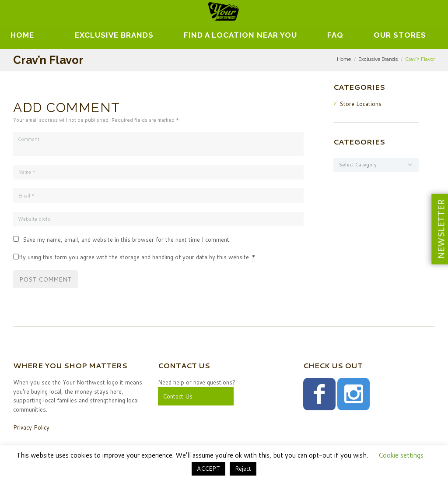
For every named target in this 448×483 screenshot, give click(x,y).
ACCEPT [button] (208, 469)
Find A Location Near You (240, 35)
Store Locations (360, 104)
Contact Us (178, 396)
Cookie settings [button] (401, 455)
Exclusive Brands (378, 59)
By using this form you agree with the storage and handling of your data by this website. (137, 257)
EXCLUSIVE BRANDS (114, 35)
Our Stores (400, 35)
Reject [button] (243, 469)
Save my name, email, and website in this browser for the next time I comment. (127, 240)
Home (22, 35)
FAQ (335, 35)
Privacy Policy (31, 427)
